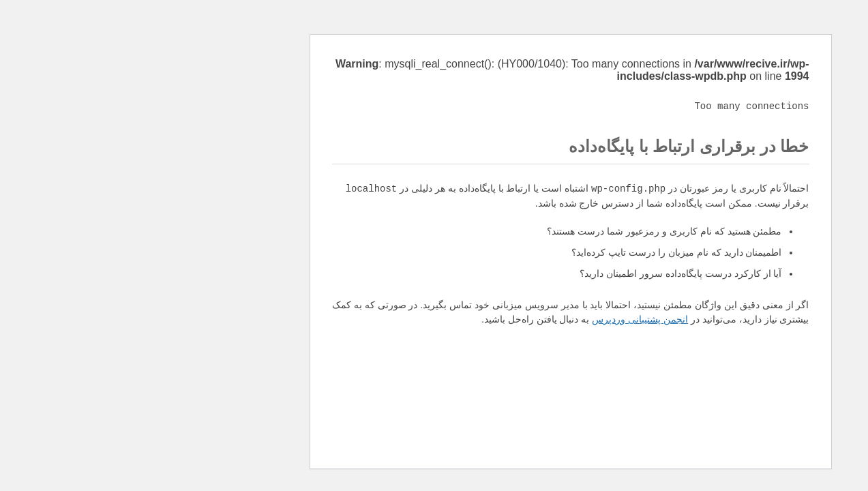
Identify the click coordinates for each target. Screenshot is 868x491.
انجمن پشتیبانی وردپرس (504, 319)
